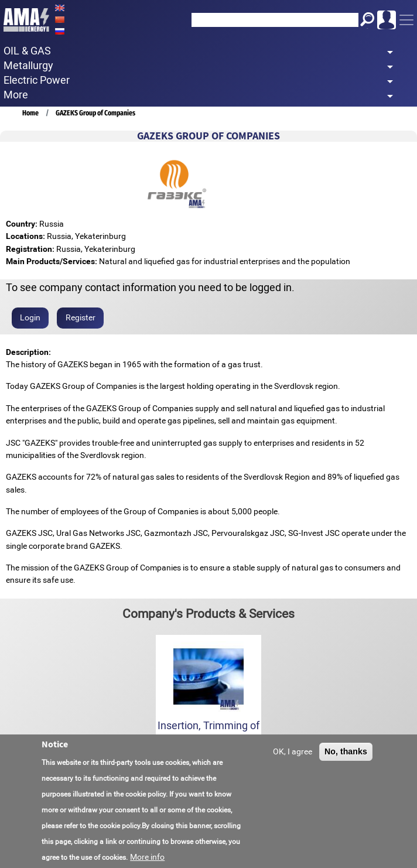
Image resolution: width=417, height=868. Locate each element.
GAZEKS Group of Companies (95, 113)
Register (81, 317)
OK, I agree (293, 753)
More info (147, 859)
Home (30, 113)
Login (30, 317)
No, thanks (346, 753)
